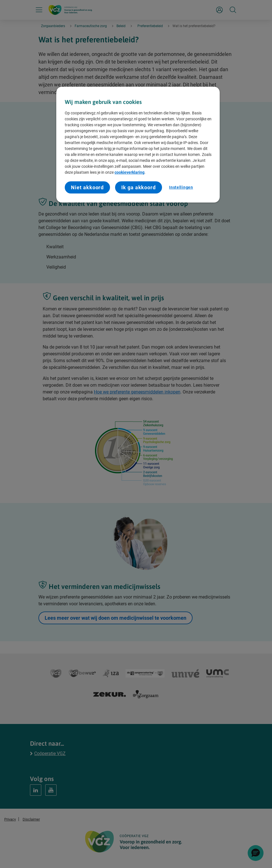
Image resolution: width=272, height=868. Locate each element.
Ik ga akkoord (139, 187)
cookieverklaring (129, 172)
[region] (138, 145)
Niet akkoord (87, 187)
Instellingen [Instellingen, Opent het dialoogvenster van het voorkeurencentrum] (181, 187)
